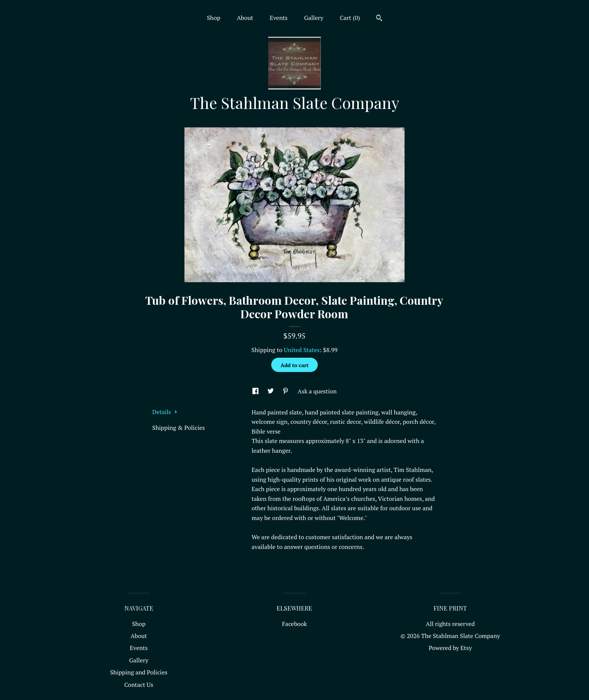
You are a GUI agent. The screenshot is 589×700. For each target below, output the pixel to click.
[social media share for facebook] (256, 391)
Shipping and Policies (139, 672)
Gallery (313, 18)
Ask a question (317, 391)
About (245, 18)
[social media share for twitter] (271, 391)
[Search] (379, 19)
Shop (214, 18)
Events (279, 18)
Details (165, 412)
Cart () (350, 18)
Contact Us (139, 685)
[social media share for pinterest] (286, 391)
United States (302, 350)
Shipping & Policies (178, 428)
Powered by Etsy (450, 648)
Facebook (295, 624)
